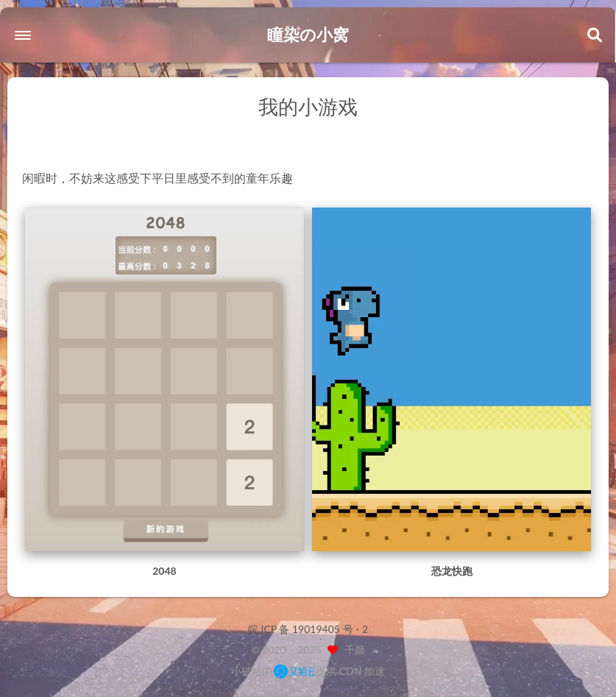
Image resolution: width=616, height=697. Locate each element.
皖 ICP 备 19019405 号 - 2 (308, 629)
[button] (23, 35)
